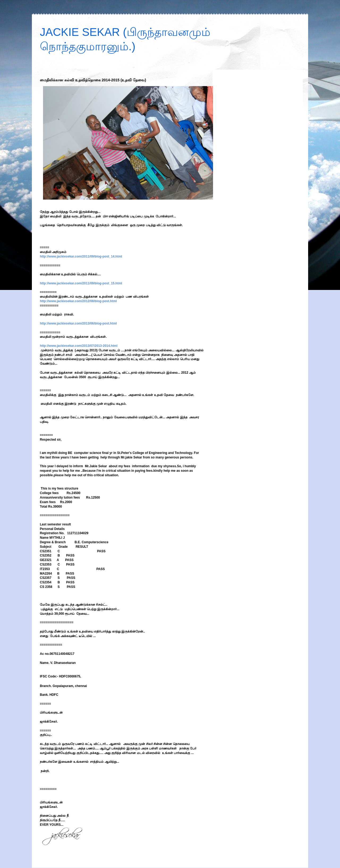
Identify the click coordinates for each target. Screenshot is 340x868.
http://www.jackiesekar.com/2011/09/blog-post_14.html (81, 256)
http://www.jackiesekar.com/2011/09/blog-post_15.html (81, 283)
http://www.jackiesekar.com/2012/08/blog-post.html (78, 301)
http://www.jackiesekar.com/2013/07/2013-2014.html (79, 346)
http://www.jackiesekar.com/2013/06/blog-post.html (78, 323)
